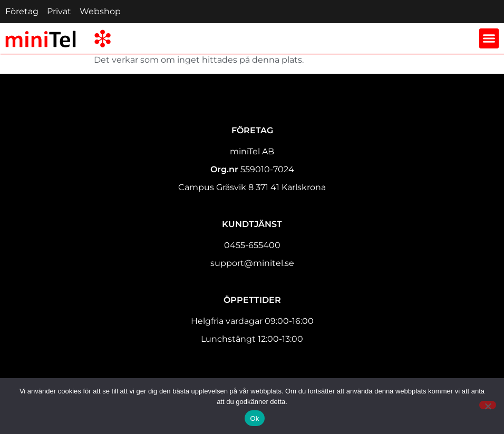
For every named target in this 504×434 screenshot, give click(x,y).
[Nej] (488, 405)
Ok (254, 418)
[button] (489, 38)
